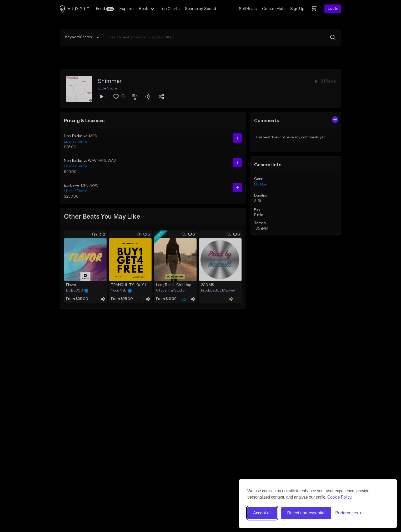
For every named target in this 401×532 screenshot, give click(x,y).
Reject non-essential (306, 513)
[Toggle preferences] (349, 513)
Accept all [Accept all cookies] (262, 513)
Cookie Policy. (340, 497)
